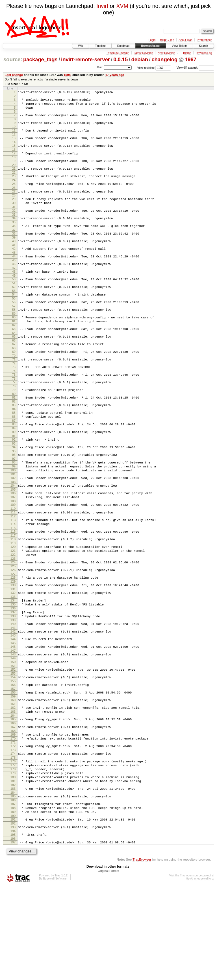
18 (14, 166)
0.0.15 (121, 59)
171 (13, 822)
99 (14, 510)
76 (14, 412)
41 (14, 264)
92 (14, 480)
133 (13, 658)
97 (14, 502)
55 (14, 323)
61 (14, 348)
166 (13, 800)
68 (14, 379)
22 (14, 183)
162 (13, 782)
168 (13, 809)
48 (14, 293)
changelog (164, 59)
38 (14, 250)
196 (13, 932)
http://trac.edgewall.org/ (199, 973)
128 (13, 636)
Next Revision (166, 53)
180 (13, 862)
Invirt (102, 6)
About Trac (185, 40)
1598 (67, 75)
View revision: (146, 68)
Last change (14, 75)
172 (13, 826)
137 (13, 676)
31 (14, 221)
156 (13, 757)
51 (14, 306)
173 (13, 830)
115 (13, 580)
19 (14, 169)
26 (14, 200)
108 (13, 550)
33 (14, 230)
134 (13, 661)
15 (14, 152)
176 (13, 843)
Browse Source (151, 46)
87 (14, 460)
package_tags (40, 59)
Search (203, 46)
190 (13, 906)
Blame (187, 53)
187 (13, 892)
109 (13, 554)
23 (14, 186)
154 (13, 748)
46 (14, 284)
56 (14, 327)
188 (13, 897)
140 (13, 689)
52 (14, 310)
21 (14, 178)
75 (14, 408)
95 (14, 493)
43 (14, 272)
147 (13, 719)
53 (14, 314)
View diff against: (195, 68)
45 (14, 281)
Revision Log (204, 53)
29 (14, 212)
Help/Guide (167, 40)
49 (14, 297)
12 (14, 140)
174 (13, 834)
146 (13, 714)
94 (14, 489)
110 (13, 559)
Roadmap (123, 46)
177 (13, 847)
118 (13, 592)
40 (14, 259)
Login (152, 40)
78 (14, 421)
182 (13, 871)
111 (13, 562)
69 (14, 382)
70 (14, 387)
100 (13, 515)
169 (13, 812)
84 (14, 446)
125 (13, 624)
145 (13, 711)
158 (13, 765)
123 (13, 615)
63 (14, 357)
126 (13, 627)
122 (13, 611)
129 (13, 641)
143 (13, 702)
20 (14, 174)
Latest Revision (143, 53)
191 (13, 910)
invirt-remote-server (85, 59)
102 (13, 524)
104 (13, 532)
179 (13, 857)
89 (14, 468)
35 (14, 238)
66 (14, 370)
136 (13, 671)
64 (14, 362)
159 (13, 770)
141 (13, 694)
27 (14, 203)
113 (13, 571)
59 (14, 340)
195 (13, 927)
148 (13, 723)
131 (13, 649)
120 (13, 601)
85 (14, 450)
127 (13, 632)
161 (13, 778)
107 (13, 545)
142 (13, 697)
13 (14, 144)
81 (14, 433)
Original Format (108, 965)
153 (13, 745)
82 (14, 438)
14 (14, 149)
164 (13, 792)
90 (14, 472)
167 (13, 804)
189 (13, 902)
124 (13, 619)
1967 (191, 59)
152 (13, 740)
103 (13, 528)
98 (14, 506)
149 (13, 728)
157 (13, 762)
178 (13, 852)
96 (14, 497)
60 (14, 344)
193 (13, 918)
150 (13, 731)
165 (13, 795)
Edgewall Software (55, 973)
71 (14, 391)
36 (14, 242)
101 (13, 520)
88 (14, 463)
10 (14, 132)
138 (13, 681)
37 (14, 247)
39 (14, 255)
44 (14, 276)
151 (13, 736)
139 (13, 685)
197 (13, 935)
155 (13, 753)
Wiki (81, 46)
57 (14, 331)
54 (14, 318)
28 (14, 208)
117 (13, 589)
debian (139, 59)
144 (13, 706)
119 (13, 597)
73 (14, 399)
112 (13, 567)
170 (13, 817)
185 (13, 883)
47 (14, 289)
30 (14, 216)
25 (14, 195)
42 (14, 267)
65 (14, 365)
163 (13, 787)
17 (14, 161)
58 (14, 335)
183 (13, 875)
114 (13, 576)
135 (13, 666)
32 (14, 225)
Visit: (100, 67)
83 (14, 441)
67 (14, 374)
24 (14, 191)
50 (14, 301)
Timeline (100, 46)
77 (14, 416)
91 (14, 476)
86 (14, 455)
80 (14, 429)
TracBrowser (142, 953)
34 (14, 233)
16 (14, 157)
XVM (122, 6)
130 (13, 644)
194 (13, 923)
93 (14, 485)
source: (13, 59)
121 (13, 606)
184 (13, 880)
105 (13, 537)
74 (14, 404)
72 (14, 395)
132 (13, 653)
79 (14, 425)
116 (13, 584)
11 (14, 135)
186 (13, 888)
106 (13, 541)
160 (13, 774)
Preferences (205, 40)
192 (13, 915)
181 (13, 867)
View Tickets (180, 46)
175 (13, 839)
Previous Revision (118, 53)
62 (14, 353)
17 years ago (115, 75)
